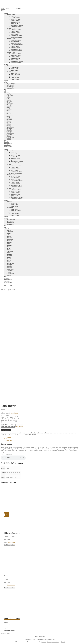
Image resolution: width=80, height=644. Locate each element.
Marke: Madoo (8, 146)
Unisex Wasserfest (16, 75)
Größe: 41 (61, 345)
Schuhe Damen (11, 15)
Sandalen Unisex (15, 58)
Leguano (10, 119)
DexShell (10, 106)
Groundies (10, 115)
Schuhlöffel (10, 88)
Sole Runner (11, 133)
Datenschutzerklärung (6, 574)
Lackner (9, 118)
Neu (5, 90)
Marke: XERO (29, 346)
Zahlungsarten (8, 564)
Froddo (9, 114)
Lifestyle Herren (15, 31)
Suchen (18, 9)
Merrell (9, 124)
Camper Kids (55, 554)
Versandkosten (14, 325)
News (5, 140)
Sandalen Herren (15, 33)
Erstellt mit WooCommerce (20, 574)
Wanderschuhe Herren (17, 36)
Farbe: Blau (33, 345)
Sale (5, 91)
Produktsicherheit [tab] (9, 352)
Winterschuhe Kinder (16, 51)
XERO (9, 139)
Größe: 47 (21, 346)
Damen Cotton (15, 67)
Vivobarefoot (11, 137)
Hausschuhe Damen (16, 19)
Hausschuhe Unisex (16, 55)
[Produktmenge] (8, 340)
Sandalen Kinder (15, 48)
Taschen (6, 81)
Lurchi (9, 121)
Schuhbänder (11, 87)
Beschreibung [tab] (8, 349)
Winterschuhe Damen (16, 27)
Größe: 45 (9, 346)
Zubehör (6, 82)
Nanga (9, 125)
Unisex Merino (15, 79)
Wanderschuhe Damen (17, 25)
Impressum (7, 570)
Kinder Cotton (14, 70)
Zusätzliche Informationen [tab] (11, 351)
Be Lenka (10, 102)
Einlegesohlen (11, 84)
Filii (8, 111)
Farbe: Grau (40, 345)
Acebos (9, 94)
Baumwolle (10, 66)
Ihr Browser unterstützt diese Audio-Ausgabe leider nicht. (13, 370)
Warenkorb (7, 582)
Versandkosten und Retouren (12, 565)
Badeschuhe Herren (16, 30)
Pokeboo (10, 128)
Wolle (9, 76)
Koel (9, 116)
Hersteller (7, 93)
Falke (9, 108)
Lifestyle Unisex (15, 57)
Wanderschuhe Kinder (17, 49)
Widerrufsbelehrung (9, 567)
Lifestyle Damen (15, 21)
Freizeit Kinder (15, 42)
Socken (6, 64)
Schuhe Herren (11, 28)
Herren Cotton (14, 69)
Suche (6, 578)
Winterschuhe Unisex (16, 63)
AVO (9, 99)
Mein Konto (7, 145)
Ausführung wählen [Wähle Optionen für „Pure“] (9, 500)
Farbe (3, 338)
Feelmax (10, 109)
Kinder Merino (15, 78)
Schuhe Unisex (11, 52)
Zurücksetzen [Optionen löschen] (19, 338)
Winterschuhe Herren (16, 37)
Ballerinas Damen (15, 18)
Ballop (9, 100)
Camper (9, 105)
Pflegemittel (11, 85)
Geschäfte (7, 142)
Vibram (9, 136)
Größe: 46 (15, 346)
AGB (5, 568)
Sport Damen (14, 24)
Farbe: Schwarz (48, 345)
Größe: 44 (3, 346)
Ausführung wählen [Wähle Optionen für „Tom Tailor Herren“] (9, 542)
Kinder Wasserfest (16, 73)
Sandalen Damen (15, 22)
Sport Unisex (14, 60)
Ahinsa (9, 97)
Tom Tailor (10, 134)
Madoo (9, 122)
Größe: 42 (67, 345)
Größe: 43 (73, 345)
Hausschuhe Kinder (16, 43)
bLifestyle (10, 103)
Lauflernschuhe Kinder (17, 45)
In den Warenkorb (6, 342)
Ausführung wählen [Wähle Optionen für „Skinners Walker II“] (9, 457)
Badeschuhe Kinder (16, 40)
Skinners (10, 131)
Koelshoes (37, 559)
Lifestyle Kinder (15, 46)
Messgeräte (14, 16)
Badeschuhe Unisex (16, 54)
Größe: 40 (55, 345)
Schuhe (6, 13)
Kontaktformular (8, 143)
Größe (3, 337)
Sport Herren (14, 34)
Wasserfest (10, 72)
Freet (9, 112)
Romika (9, 130)
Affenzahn (10, 96)
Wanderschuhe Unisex (17, 61)
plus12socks (11, 127)
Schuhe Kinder (11, 39)
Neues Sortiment (5, 545)
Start (2, 290)
